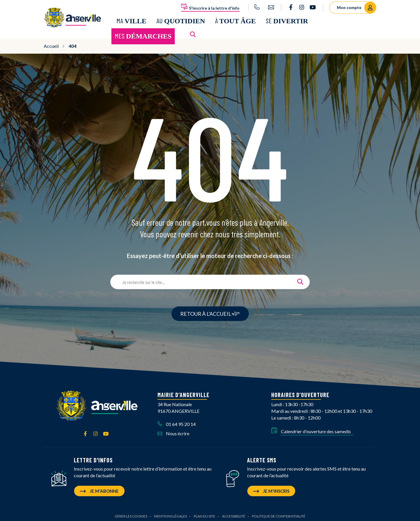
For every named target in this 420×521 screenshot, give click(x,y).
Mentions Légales (170, 514)
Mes (143, 35)
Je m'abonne (99, 488)
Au (181, 19)
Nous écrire (173, 431)
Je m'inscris (271, 488)
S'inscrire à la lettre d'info (210, 7)
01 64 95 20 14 (177, 421)
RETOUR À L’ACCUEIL (210, 311)
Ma (131, 19)
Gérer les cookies (131, 514)
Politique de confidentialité (279, 514)
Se (287, 19)
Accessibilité (234, 514)
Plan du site (204, 514)
